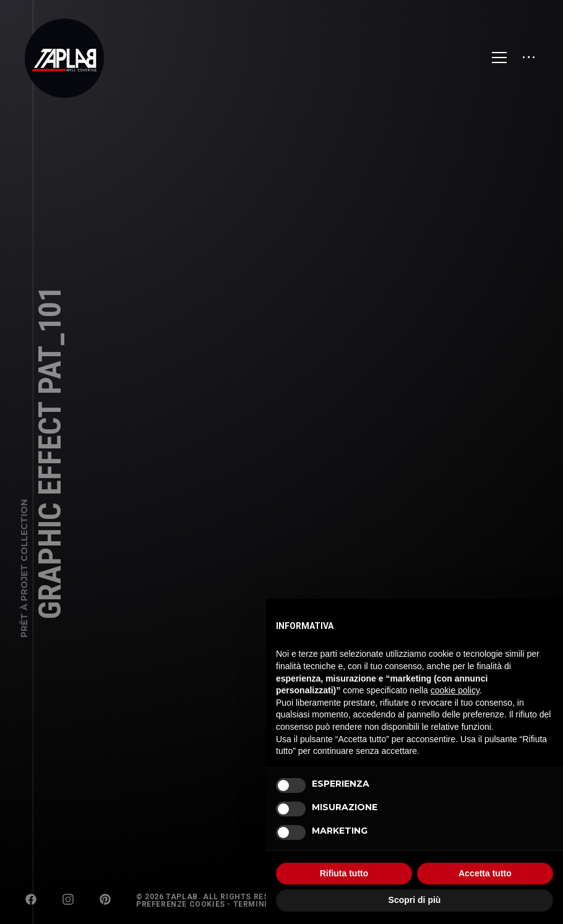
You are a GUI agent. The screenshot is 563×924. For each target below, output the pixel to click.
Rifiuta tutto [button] (344, 873)
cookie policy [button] (455, 690)
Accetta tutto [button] (485, 873)
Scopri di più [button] (415, 900)
